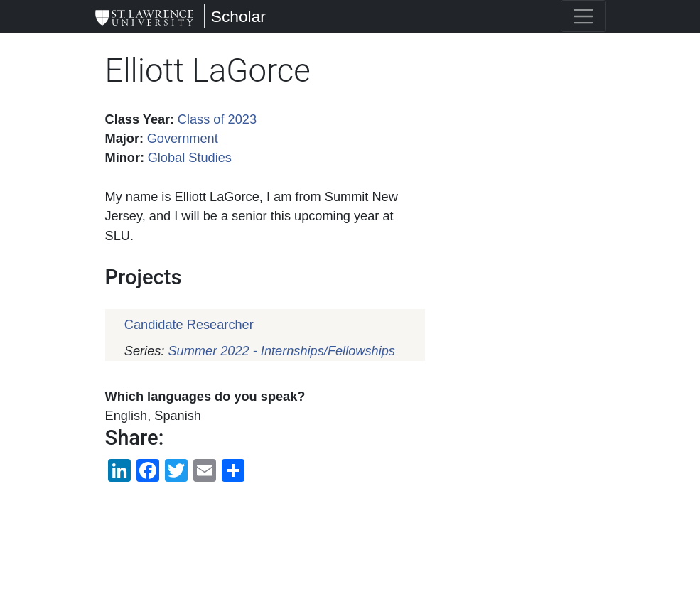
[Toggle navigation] (583, 16)
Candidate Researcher (189, 325)
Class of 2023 (217, 119)
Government (183, 139)
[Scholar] (144, 16)
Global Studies (190, 158)
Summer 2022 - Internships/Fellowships (281, 351)
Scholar (238, 16)
